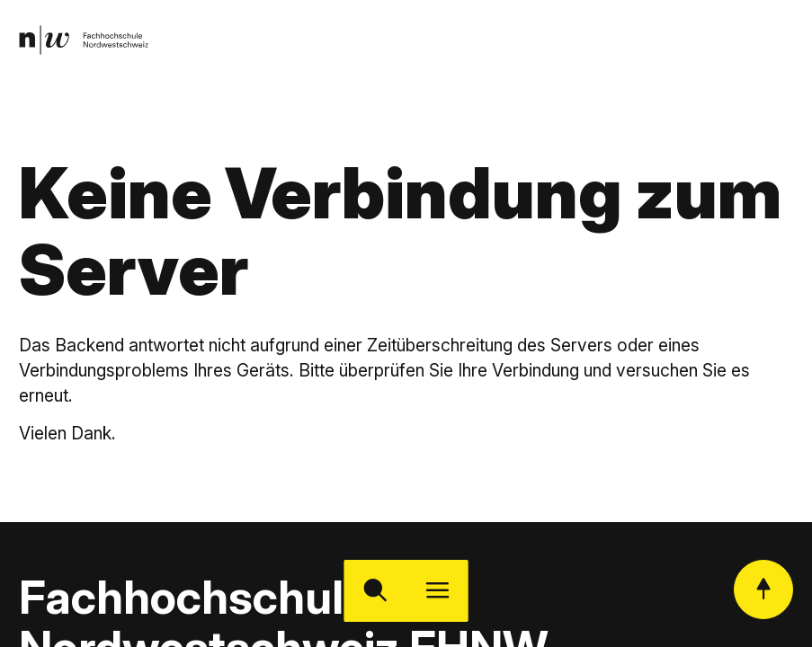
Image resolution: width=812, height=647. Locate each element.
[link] (84, 40)
